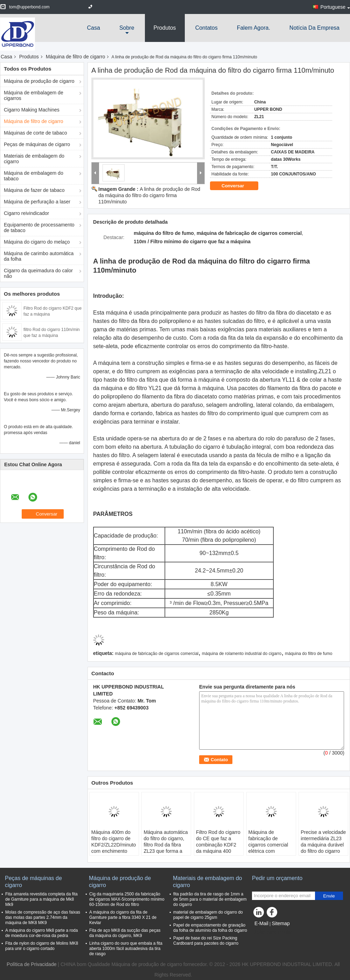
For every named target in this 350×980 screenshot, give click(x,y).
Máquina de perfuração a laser (37, 202)
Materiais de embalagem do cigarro (34, 159)
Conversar (238, 186)
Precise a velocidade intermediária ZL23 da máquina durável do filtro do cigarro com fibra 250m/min (323, 845)
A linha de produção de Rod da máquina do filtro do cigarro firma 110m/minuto (149, 195)
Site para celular (272, 932)
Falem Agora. (254, 28)
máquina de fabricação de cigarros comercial (157, 654)
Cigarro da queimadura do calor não (38, 273)
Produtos (165, 28)
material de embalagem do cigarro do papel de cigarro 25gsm (208, 915)
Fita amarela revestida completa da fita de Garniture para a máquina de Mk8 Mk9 (41, 899)
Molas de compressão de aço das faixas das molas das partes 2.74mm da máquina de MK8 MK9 (43, 917)
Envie (329, 896)
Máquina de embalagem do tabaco (34, 176)
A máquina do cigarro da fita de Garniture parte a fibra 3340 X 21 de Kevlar (123, 917)
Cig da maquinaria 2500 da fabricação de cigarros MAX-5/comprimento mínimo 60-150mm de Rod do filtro (127, 899)
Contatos (206, 28)
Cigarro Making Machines (32, 110)
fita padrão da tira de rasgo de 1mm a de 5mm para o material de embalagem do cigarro (210, 899)
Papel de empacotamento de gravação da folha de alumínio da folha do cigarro (210, 928)
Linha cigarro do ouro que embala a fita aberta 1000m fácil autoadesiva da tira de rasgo (126, 949)
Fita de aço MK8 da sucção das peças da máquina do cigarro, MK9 (125, 933)
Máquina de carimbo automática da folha (39, 256)
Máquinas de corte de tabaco (36, 133)
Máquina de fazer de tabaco (34, 190)
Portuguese (335, 7)
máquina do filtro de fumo (309, 654)
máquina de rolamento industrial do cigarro (242, 654)
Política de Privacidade (31, 964)
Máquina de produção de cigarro (39, 81)
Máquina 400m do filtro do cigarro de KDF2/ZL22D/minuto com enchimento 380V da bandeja (114, 845)
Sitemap (281, 923)
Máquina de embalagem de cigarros (34, 95)
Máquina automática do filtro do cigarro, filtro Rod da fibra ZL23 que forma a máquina (166, 845)
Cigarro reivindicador (26, 213)
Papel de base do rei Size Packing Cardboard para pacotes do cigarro (206, 941)
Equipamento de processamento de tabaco (39, 228)
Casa (94, 28)
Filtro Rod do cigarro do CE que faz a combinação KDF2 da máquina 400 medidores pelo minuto (218, 848)
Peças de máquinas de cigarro (37, 144)
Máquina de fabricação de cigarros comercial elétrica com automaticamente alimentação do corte (271, 848)
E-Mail (261, 923)
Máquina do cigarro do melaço (37, 242)
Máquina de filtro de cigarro (76, 57)
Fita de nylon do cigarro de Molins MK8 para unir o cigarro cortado (42, 946)
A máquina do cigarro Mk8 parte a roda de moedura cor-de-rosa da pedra (41, 933)
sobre (127, 28)
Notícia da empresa (314, 28)
